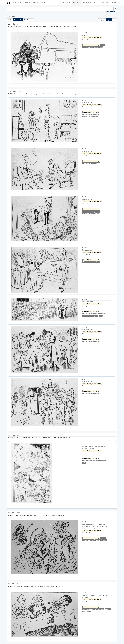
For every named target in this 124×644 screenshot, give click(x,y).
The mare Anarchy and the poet (91, 461)
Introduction (67, 3)
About (114, 3)
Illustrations (77, 3)
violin (89, 611)
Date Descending (29, 20)
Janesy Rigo (101, 609)
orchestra (97, 213)
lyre (107, 461)
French (114, 20)
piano (101, 47)
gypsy (84, 611)
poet (84, 463)
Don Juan (103, 538)
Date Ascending (18, 20)
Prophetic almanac (87, 47)
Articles (96, 3)
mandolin (104, 540)
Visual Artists (105, 3)
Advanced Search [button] (110, 12)
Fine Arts (103, 45)
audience (97, 313)
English (109, 20)
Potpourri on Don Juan (88, 540)
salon (101, 316)
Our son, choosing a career (90, 609)
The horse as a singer (88, 114)
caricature (96, 47)
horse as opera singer (88, 117)
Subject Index (87, 3)
